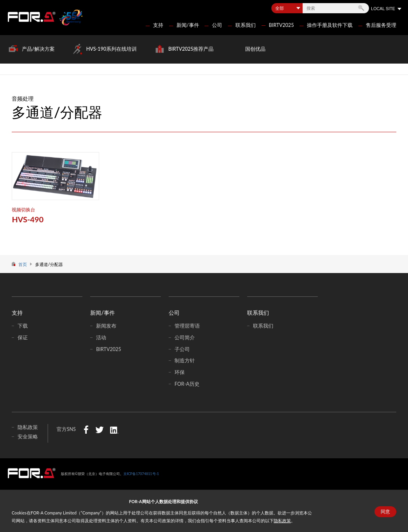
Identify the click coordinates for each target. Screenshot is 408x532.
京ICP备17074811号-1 (141, 474)
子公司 (182, 349)
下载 (23, 326)
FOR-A (32, 17)
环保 (180, 372)
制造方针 (185, 361)
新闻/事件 (188, 25)
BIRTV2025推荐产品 (191, 49)
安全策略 (28, 437)
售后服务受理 (381, 25)
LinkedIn (114, 430)
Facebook (86, 430)
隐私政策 (282, 520)
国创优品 (255, 49)
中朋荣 (32, 473)
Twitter (99, 430)
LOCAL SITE (383, 9)
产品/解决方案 (38, 49)
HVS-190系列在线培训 (111, 49)
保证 (23, 338)
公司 (217, 25)
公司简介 (185, 338)
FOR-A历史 (187, 384)
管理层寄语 (187, 326)
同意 (385, 512)
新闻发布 (106, 326)
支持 (158, 25)
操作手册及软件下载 (330, 25)
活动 (101, 338)
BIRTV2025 (282, 25)
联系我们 (246, 25)
